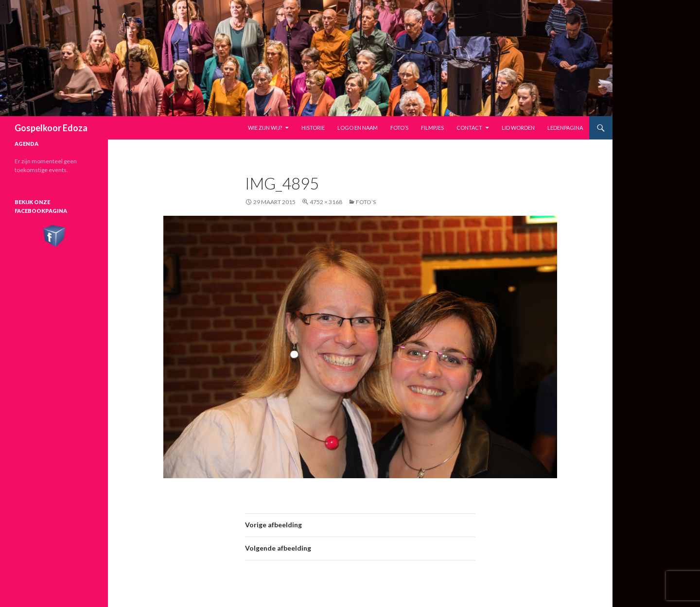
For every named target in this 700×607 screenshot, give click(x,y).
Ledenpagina (565, 128)
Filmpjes (432, 128)
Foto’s (399, 128)
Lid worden (518, 128)
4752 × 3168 (326, 202)
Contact (469, 128)
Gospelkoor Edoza (51, 128)
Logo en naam (358, 128)
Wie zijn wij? (265, 128)
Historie (313, 128)
